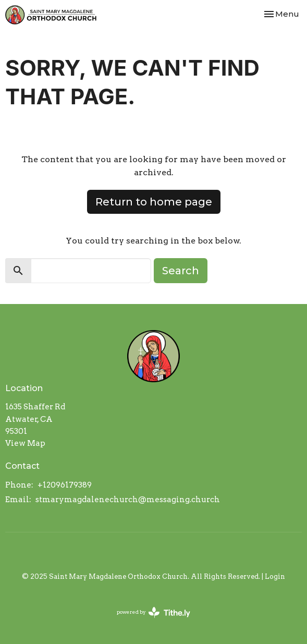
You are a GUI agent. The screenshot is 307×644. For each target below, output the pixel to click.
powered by (153, 612)
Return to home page (154, 202)
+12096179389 (65, 485)
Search (181, 271)
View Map (25, 443)
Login (275, 576)
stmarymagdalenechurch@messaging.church (128, 500)
